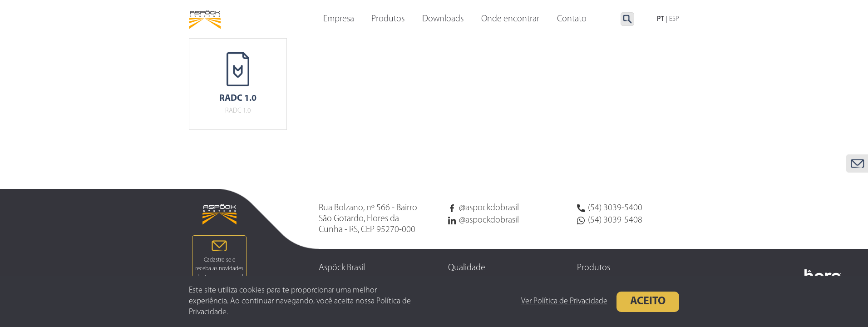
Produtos (388, 19)
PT (661, 19)
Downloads (443, 19)
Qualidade (467, 268)
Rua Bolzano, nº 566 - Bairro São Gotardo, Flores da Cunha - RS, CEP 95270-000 (368, 219)
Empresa (339, 19)
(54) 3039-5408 (610, 220)
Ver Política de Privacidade (562, 301)
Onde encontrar (510, 19)
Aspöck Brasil (342, 268)
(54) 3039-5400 (610, 208)
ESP (674, 19)
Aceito (646, 302)
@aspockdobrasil (483, 208)
